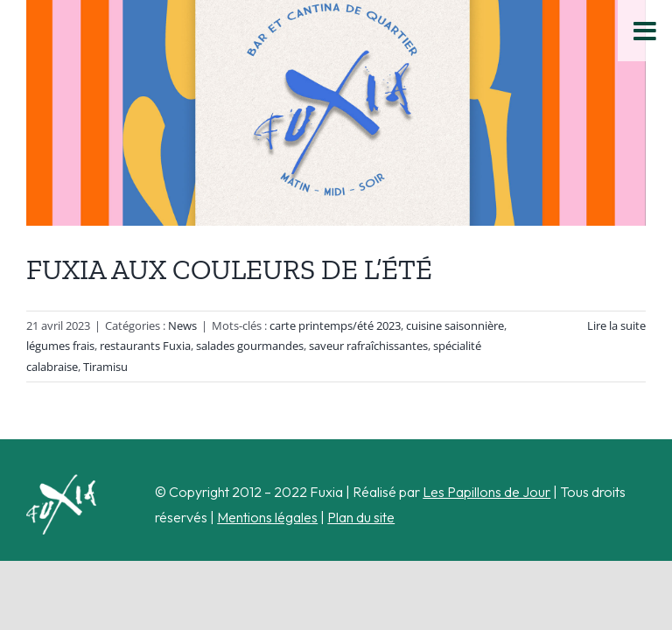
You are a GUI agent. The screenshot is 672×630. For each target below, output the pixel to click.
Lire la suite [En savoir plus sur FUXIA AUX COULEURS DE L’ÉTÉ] (616, 325)
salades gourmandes (250, 346)
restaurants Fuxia (145, 346)
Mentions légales (267, 517)
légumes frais (60, 346)
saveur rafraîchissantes (368, 346)
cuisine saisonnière (455, 325)
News (182, 325)
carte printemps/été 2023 (335, 325)
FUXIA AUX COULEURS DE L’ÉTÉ (229, 269)
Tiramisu (105, 367)
